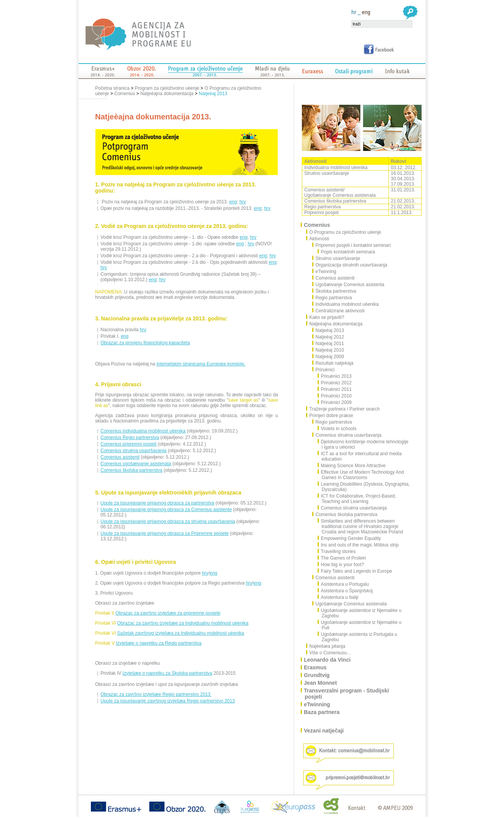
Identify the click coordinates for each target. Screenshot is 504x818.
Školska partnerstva (334, 291)
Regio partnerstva (332, 298)
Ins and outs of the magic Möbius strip (358, 545)
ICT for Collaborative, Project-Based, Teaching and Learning (357, 499)
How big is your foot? (341, 565)
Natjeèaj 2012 (328, 337)
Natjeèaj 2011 (328, 344)
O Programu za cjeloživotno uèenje (346, 232)
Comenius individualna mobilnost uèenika (143, 431)
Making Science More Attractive (352, 466)
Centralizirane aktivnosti (338, 311)
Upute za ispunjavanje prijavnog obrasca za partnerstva (157, 503)
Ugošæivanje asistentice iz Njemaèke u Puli (360, 625)
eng (233, 202)
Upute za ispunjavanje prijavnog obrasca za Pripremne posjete (165, 533)
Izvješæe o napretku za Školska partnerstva (167, 673)
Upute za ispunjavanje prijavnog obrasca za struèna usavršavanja (168, 521)
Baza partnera (322, 712)
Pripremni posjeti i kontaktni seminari (352, 245)
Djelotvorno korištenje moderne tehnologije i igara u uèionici (363, 444)
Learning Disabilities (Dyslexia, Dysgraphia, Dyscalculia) (364, 487)
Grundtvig (317, 675)
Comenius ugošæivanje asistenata (136, 464)
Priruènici (324, 370)
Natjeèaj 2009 (328, 357)
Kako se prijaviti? (327, 317)
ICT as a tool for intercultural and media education (360, 456)
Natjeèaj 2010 (328, 350)
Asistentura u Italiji (338, 597)
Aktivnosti (319, 239)
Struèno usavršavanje (336, 258)
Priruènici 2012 (335, 383)
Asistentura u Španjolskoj (345, 591)
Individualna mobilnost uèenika (346, 304)
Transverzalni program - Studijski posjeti (347, 694)
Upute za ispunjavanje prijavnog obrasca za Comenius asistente (166, 510)
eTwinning (324, 272)
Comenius (125, 94)
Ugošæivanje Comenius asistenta (348, 285)
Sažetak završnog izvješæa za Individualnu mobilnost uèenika (181, 633)
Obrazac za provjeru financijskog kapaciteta (145, 343)
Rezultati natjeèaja (333, 363)
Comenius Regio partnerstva (130, 437)
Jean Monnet (321, 683)
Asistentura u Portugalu (343, 584)
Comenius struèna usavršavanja (133, 451)
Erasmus (316, 667)
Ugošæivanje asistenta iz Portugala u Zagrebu (357, 637)
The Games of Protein (342, 558)
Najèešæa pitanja (327, 646)
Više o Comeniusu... (330, 653)
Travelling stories (337, 551)
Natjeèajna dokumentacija (167, 94)
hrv (243, 202)
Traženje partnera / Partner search (345, 409)
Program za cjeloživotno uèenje (167, 88)
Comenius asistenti (120, 457)
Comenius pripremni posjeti (128, 444)
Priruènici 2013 (335, 376)
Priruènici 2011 (335, 389)
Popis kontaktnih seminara (347, 252)
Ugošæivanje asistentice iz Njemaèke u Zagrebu (360, 613)
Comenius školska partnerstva (131, 470)
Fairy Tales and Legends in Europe (355, 571)
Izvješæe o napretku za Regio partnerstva (159, 643)
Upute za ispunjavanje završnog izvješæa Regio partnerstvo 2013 (168, 701)
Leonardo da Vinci (327, 660)
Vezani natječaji (324, 731)
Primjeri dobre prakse (332, 416)
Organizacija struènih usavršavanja (350, 265)
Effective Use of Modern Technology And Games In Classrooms (361, 475)
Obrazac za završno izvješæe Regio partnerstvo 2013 (156, 694)
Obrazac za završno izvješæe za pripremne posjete (168, 613)
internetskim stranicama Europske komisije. (201, 364)
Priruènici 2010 (335, 396)
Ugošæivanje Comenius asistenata (350, 604)
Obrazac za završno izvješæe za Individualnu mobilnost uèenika (183, 623)
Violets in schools (337, 429)
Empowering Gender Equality (349, 538)
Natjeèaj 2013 (213, 94)
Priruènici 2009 (335, 402)
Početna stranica (113, 88)
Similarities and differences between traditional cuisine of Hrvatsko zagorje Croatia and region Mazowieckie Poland (360, 526)
